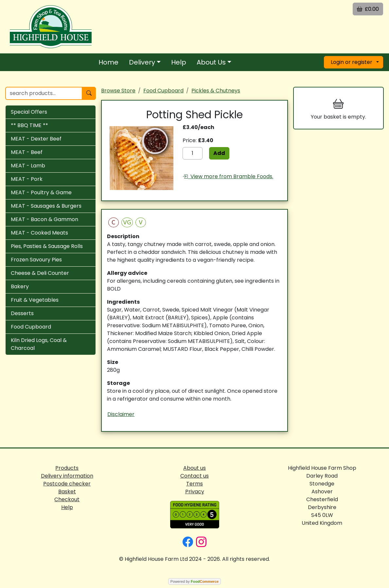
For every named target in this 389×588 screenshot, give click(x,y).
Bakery (20, 286)
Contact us (194, 476)
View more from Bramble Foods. (228, 176)
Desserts (22, 313)
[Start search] (89, 93)
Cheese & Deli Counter (40, 273)
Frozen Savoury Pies (36, 260)
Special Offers (29, 112)
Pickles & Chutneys (216, 91)
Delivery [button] (142, 62)
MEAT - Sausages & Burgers (46, 206)
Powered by (194, 581)
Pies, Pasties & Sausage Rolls (47, 246)
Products (67, 468)
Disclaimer (121, 414)
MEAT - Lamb (28, 166)
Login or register (352, 62)
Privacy (195, 492)
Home (108, 62)
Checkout (67, 499)
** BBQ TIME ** (29, 125)
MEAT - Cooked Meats (39, 233)
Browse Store (118, 91)
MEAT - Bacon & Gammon (44, 219)
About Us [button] (211, 62)
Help (179, 62)
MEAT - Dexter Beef (36, 139)
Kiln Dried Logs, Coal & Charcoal (39, 344)
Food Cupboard (31, 327)
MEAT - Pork (27, 179)
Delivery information (67, 476)
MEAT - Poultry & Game (41, 192)
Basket (67, 492)
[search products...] (44, 93)
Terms (194, 484)
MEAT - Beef (27, 152)
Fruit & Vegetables (35, 300)
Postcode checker (67, 484)
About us (194, 468)
